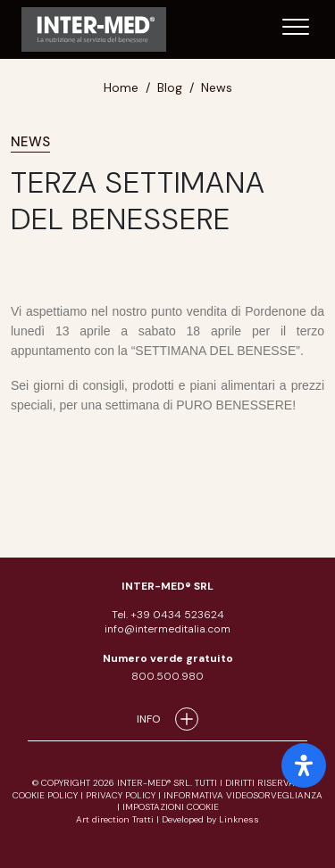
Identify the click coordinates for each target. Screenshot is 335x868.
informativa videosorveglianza (243, 795)
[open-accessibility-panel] (304, 765)
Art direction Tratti (116, 819)
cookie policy (45, 795)
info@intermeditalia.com (167, 629)
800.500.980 (167, 676)
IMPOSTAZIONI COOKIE (171, 807)
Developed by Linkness (210, 819)
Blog (170, 87)
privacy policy (121, 795)
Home (121, 87)
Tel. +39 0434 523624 (168, 615)
